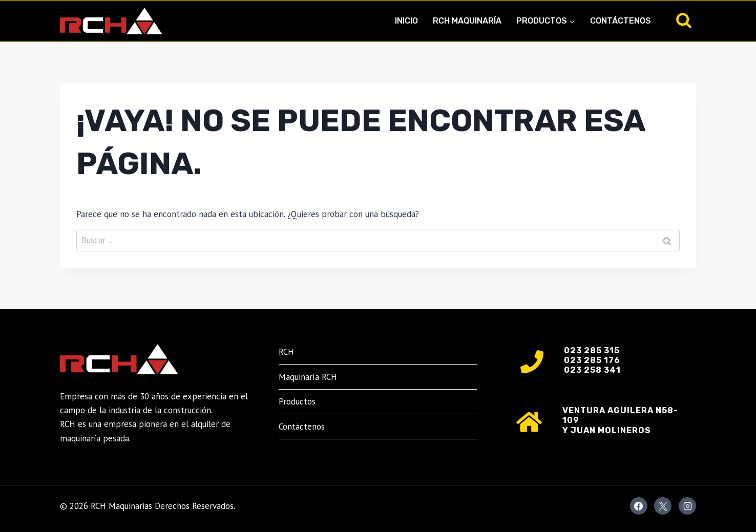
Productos (297, 401)
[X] (663, 506)
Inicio (406, 21)
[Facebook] (639, 506)
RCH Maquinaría (467, 21)
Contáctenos (621, 21)
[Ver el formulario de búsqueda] (684, 21)
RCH (286, 352)
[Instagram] (687, 506)
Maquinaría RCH (308, 377)
